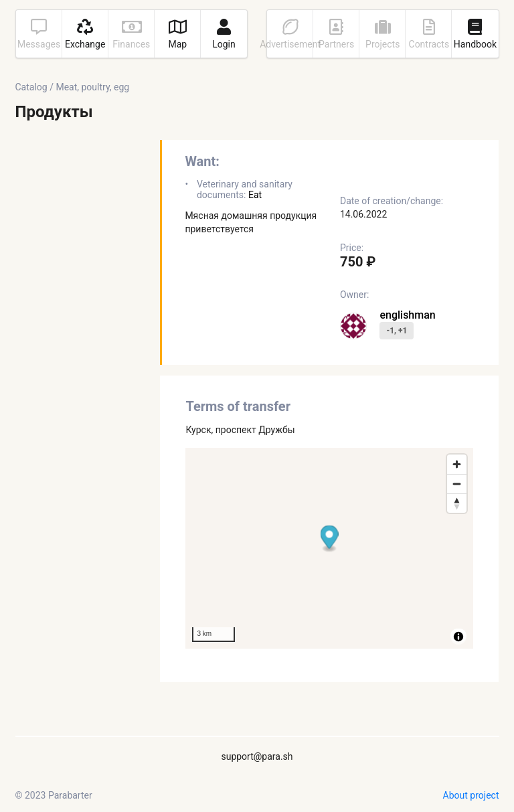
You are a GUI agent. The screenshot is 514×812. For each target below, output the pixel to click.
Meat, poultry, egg (92, 87)
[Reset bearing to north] (457, 503)
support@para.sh (257, 756)
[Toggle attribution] (458, 637)
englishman (407, 315)
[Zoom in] (457, 464)
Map (177, 34)
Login (224, 34)
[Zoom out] (457, 484)
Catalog (31, 87)
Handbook (475, 34)
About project (471, 795)
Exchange (85, 34)
